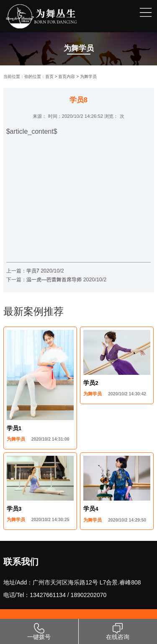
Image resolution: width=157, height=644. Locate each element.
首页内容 (67, 77)
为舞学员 (88, 77)
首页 (49, 77)
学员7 (33, 271)
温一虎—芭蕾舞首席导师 (55, 280)
